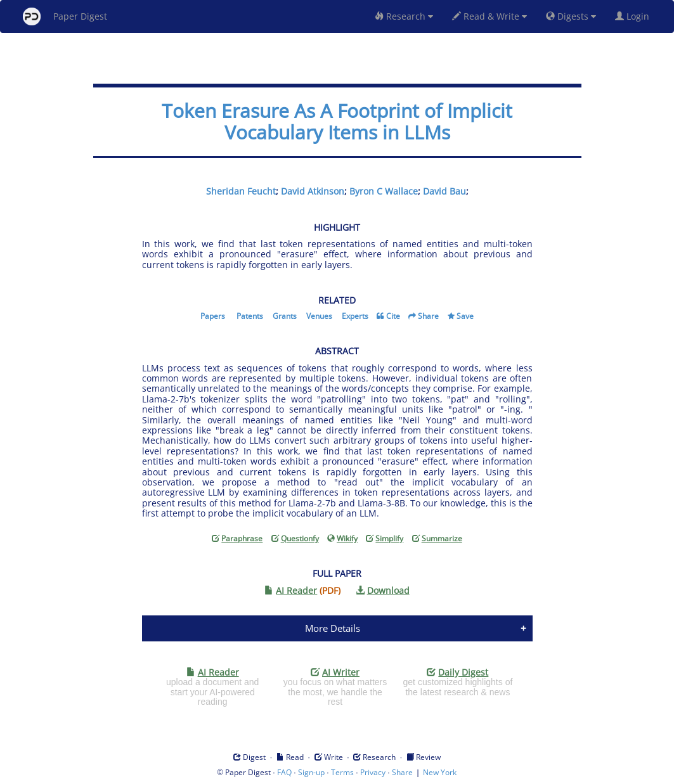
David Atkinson (313, 191)
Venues (319, 316)
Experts (355, 316)
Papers (213, 316)
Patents (250, 316)
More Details (333, 628)
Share (428, 316)
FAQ (284, 772)
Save (465, 316)
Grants (285, 316)
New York (440, 772)
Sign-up (311, 772)
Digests (571, 16)
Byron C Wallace (384, 191)
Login (635, 16)
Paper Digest (65, 16)
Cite (393, 316)
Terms (342, 772)
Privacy (373, 772)
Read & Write (489, 16)
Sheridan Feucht (241, 191)
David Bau (444, 191)
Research (404, 16)
